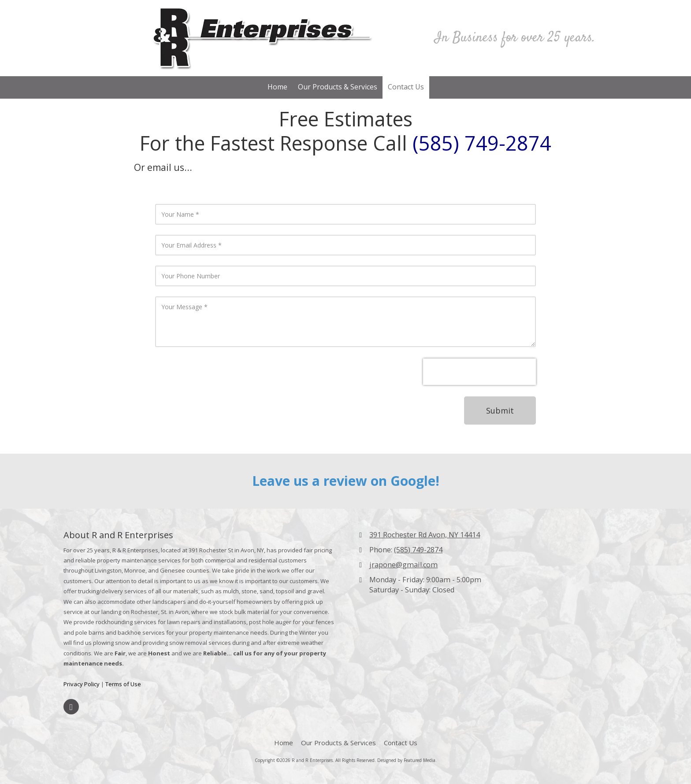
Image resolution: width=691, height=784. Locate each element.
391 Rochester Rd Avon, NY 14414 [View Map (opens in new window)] (425, 535)
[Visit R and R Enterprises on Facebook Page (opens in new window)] (71, 707)
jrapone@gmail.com (403, 565)
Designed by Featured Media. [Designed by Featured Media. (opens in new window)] (407, 760)
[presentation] (479, 372)
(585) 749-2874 (418, 550)
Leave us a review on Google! (346, 481)
